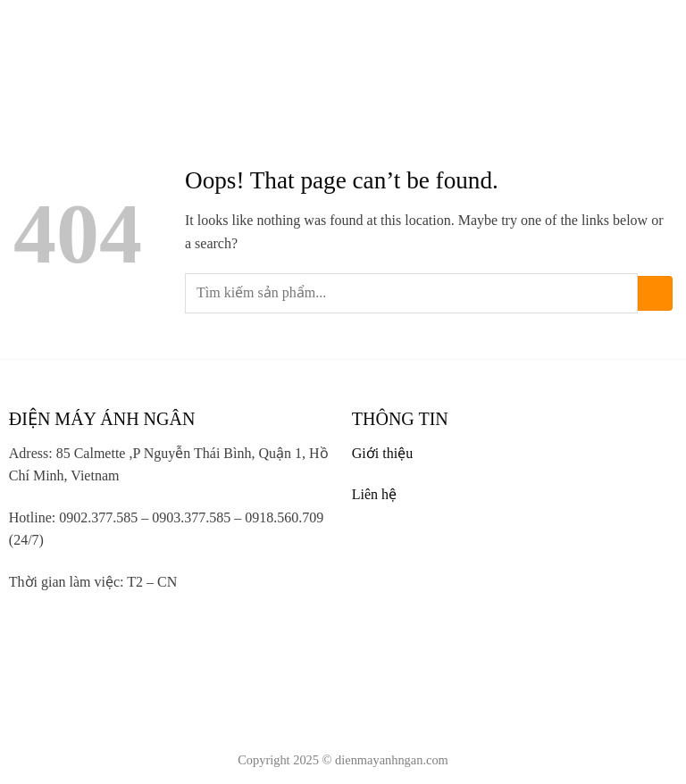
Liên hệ (374, 494)
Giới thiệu (382, 453)
